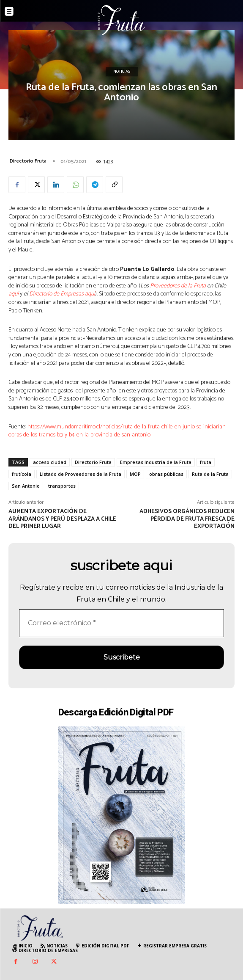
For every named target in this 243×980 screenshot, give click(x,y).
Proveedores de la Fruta (178, 286)
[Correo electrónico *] (121, 623)
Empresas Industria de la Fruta (156, 462)
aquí (14, 294)
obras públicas (166, 474)
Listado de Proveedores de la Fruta (81, 474)
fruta (206, 462)
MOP (135, 474)
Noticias (122, 72)
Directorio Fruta (28, 161)
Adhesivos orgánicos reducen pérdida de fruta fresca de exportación (187, 519)
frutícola (22, 474)
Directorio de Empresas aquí (62, 294)
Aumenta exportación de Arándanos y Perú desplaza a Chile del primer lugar (62, 519)
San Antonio (26, 486)
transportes (62, 486)
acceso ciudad (50, 462)
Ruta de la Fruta (210, 474)
